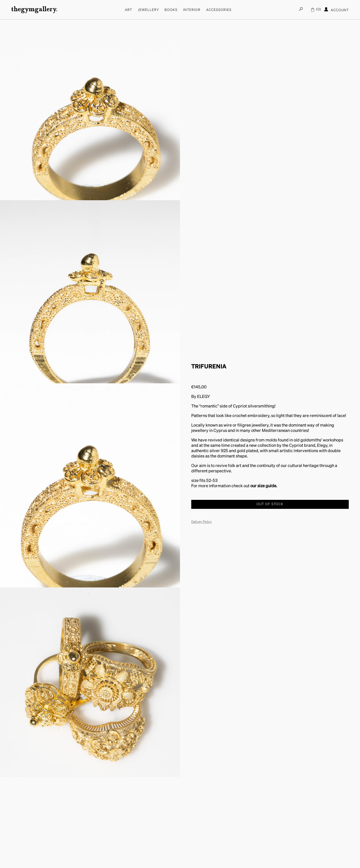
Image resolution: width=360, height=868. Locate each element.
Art (129, 10)
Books (171, 10)
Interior (192, 10)
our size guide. (264, 486)
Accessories (219, 10)
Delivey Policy (202, 522)
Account (336, 10)
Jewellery (148, 10)
